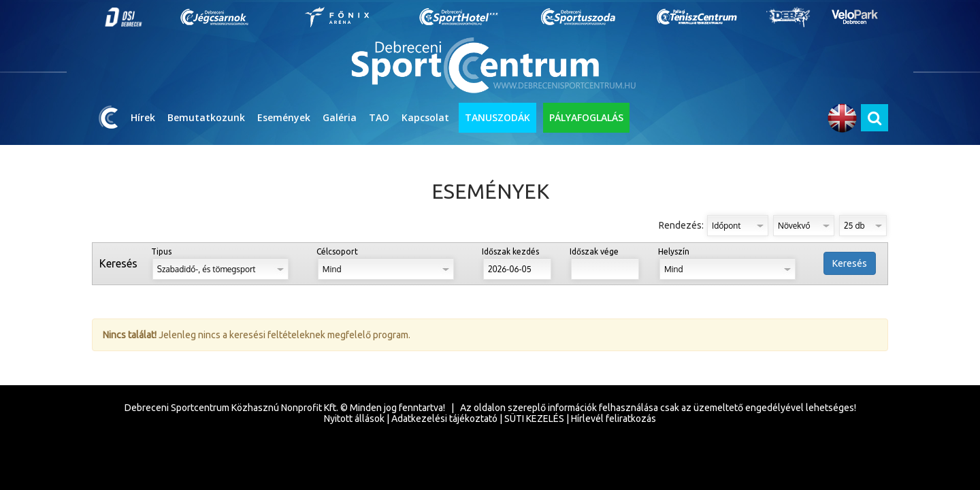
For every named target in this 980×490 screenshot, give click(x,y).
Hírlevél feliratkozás (614, 419)
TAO (379, 117)
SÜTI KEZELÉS (534, 419)
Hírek (143, 117)
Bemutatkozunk (206, 117)
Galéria (340, 117)
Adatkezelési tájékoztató (444, 419)
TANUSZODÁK (497, 117)
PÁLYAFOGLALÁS (586, 117)
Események (284, 117)
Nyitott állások (354, 419)
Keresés (850, 263)
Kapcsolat (425, 117)
